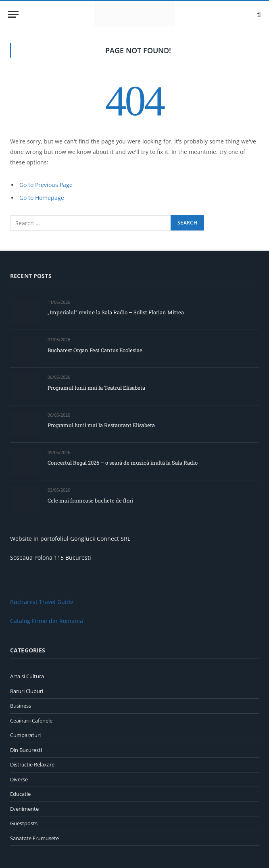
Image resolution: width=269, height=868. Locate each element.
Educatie (20, 794)
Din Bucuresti (26, 750)
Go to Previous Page (46, 185)
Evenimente (24, 809)
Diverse (19, 779)
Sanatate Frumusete (34, 838)
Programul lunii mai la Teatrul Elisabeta (96, 388)
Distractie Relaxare (32, 764)
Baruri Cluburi (27, 691)
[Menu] (13, 14)
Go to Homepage (42, 198)
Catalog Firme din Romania (47, 621)
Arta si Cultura (27, 676)
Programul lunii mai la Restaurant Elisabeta (101, 425)
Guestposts (24, 823)
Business (21, 706)
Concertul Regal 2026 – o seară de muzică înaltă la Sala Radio (123, 463)
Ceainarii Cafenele (31, 721)
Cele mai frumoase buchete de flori (90, 500)
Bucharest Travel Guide (42, 602)
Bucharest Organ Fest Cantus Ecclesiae (95, 350)
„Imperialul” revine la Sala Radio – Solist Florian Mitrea (116, 312)
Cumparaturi (25, 735)
